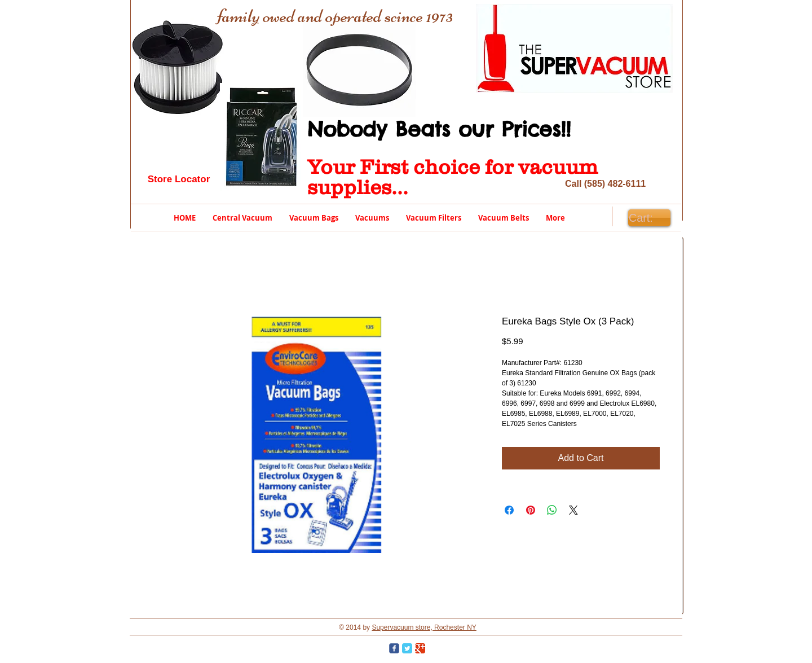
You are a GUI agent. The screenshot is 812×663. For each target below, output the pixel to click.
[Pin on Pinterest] (531, 510)
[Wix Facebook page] (394, 648)
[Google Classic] (420, 648)
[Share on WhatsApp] (552, 510)
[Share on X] (573, 510)
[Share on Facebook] (509, 510)
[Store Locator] (179, 179)
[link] (649, 218)
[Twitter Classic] (407, 648)
